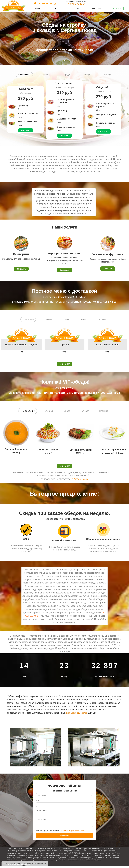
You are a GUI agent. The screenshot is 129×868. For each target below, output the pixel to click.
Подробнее (25, 865)
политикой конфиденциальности (72, 831)
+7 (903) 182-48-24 (76, 4)
